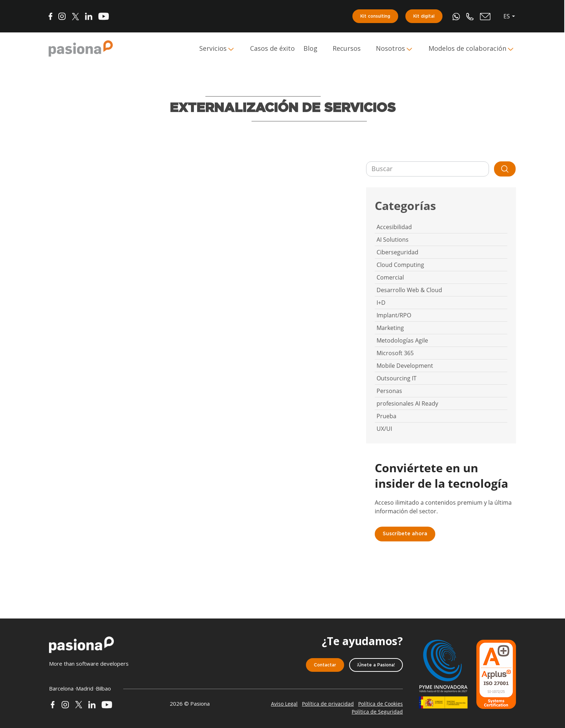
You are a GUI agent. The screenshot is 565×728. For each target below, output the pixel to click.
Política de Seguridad (377, 712)
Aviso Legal (284, 704)
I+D (381, 303)
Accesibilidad (394, 227)
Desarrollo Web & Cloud (409, 290)
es (507, 16)
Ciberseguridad (397, 252)
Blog (311, 49)
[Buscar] (428, 169)
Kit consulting (376, 16)
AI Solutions (393, 240)
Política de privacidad (328, 704)
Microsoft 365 (395, 353)
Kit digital (424, 16)
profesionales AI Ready (407, 403)
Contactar (325, 665)
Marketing (390, 328)
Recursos (347, 49)
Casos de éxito (273, 49)
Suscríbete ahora (405, 534)
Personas (389, 391)
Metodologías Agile (402, 340)
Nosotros (391, 49)
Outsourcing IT (397, 378)
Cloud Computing (400, 265)
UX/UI (384, 429)
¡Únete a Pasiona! (376, 665)
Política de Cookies (381, 704)
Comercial (390, 277)
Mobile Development (405, 366)
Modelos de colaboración (468, 49)
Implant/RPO (394, 315)
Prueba (386, 416)
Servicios (213, 49)
